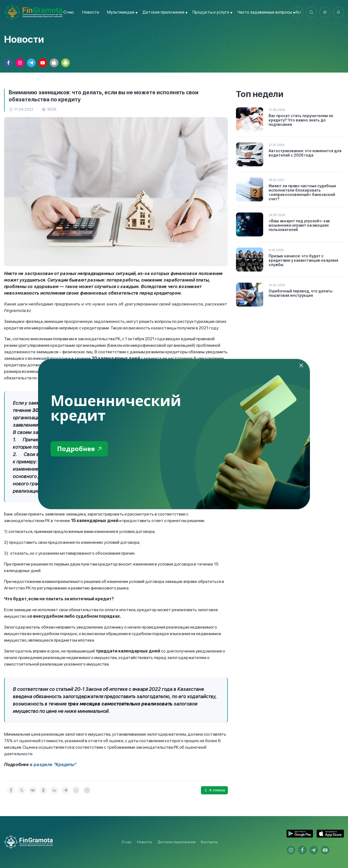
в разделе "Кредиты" (53, 765)
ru (298, 12)
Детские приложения (176, 842)
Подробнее (79, 449)
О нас (68, 12)
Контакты (209, 842)
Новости (90, 12)
